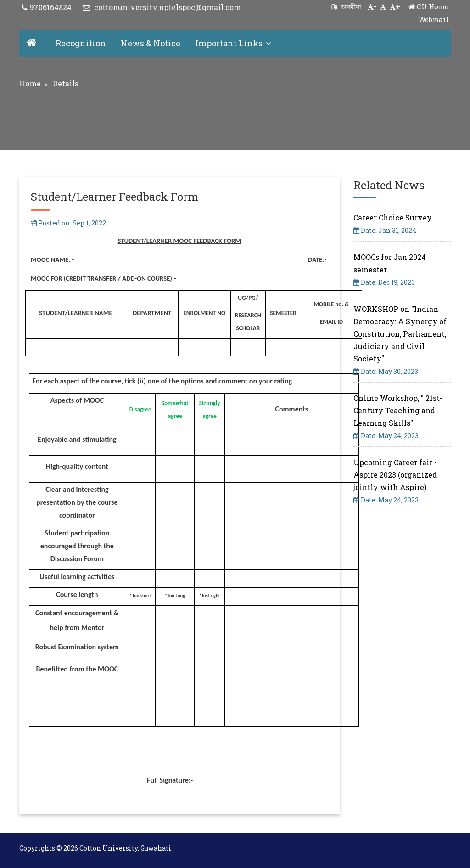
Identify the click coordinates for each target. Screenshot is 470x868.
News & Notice (151, 43)
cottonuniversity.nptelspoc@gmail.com (162, 7)
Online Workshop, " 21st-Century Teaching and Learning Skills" (398, 410)
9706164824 (47, 7)
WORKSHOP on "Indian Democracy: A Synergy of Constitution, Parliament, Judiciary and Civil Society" (400, 334)
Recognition (81, 43)
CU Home (428, 6)
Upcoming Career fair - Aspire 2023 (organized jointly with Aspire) (395, 475)
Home (30, 83)
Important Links (233, 43)
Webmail (434, 19)
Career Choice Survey (393, 217)
